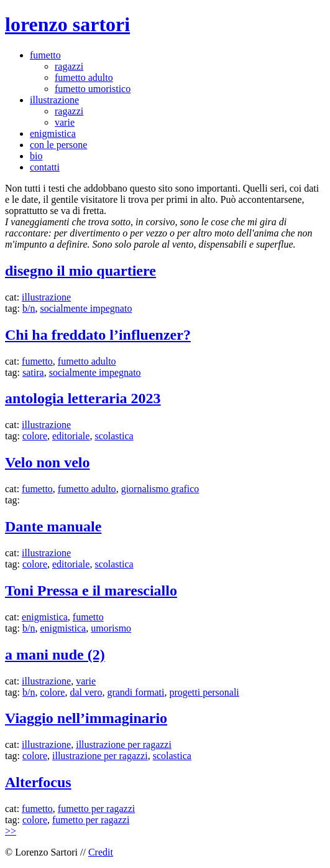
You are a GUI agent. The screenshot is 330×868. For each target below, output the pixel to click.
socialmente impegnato (86, 308)
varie (65, 122)
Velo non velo (47, 462)
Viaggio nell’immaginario (86, 718)
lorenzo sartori (67, 24)
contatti (45, 167)
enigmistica (53, 133)
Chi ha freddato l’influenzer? (98, 335)
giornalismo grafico (160, 489)
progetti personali (204, 692)
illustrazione (54, 100)
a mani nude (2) (55, 655)
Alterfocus (38, 782)
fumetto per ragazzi (96, 809)
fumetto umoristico (93, 89)
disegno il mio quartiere (80, 271)
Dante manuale (53, 526)
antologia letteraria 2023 (83, 398)
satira (33, 372)
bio (36, 156)
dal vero (86, 692)
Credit (101, 852)
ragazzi (69, 66)
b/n (29, 308)
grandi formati (135, 692)
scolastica (114, 436)
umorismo (111, 628)
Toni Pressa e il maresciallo (91, 590)
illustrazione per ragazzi (124, 744)
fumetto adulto (84, 77)
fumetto (45, 55)
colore (35, 436)
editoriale (71, 436)
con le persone (58, 145)
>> (11, 831)
